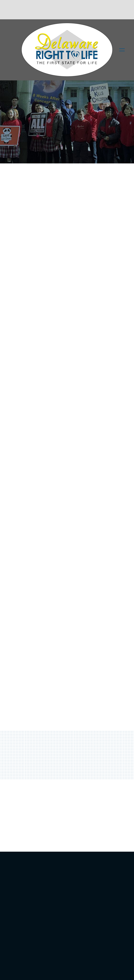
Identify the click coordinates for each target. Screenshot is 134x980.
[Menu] (122, 50)
